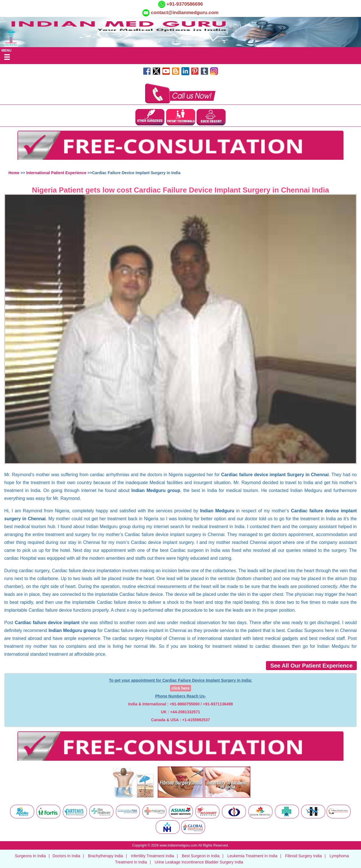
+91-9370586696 (184, 4)
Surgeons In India (30, 856)
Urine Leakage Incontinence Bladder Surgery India (199, 862)
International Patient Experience (56, 173)
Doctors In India (66, 856)
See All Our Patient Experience (311, 666)
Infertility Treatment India (152, 856)
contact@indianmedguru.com (185, 13)
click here (181, 688)
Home (14, 173)
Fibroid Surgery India (303, 856)
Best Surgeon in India (201, 856)
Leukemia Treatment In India (252, 856)
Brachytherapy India (106, 856)
